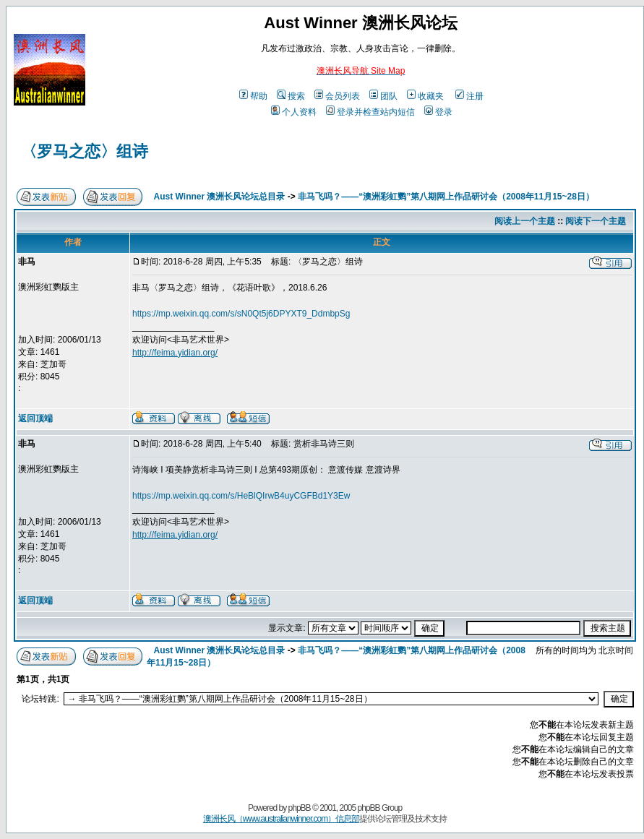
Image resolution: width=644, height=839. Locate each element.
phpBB (300, 808)
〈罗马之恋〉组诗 (85, 151)
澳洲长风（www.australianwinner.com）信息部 (281, 819)
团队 (383, 96)
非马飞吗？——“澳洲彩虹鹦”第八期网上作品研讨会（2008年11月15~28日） (446, 197)
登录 (438, 112)
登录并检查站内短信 (370, 112)
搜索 (291, 96)
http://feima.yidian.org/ (175, 353)
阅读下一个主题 (596, 221)
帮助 (253, 96)
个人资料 (294, 112)
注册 (469, 96)
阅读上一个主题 (525, 221)
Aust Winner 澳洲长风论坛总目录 (220, 197)
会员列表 (337, 96)
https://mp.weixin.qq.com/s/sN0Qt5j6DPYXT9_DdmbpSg (241, 314)
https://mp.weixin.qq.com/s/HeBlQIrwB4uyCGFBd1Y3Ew (241, 496)
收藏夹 (425, 96)
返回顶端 (35, 418)
